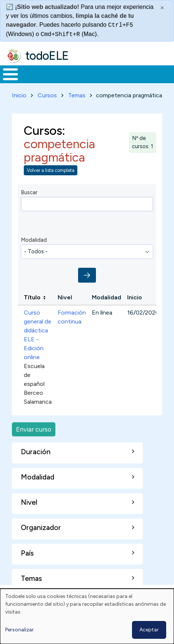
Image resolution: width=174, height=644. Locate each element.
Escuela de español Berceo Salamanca (38, 384)
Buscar (29, 192)
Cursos (47, 95)
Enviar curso (34, 429)
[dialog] (87, 616)
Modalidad (34, 240)
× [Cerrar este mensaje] (162, 8)
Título (32, 297)
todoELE (47, 56)
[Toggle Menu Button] (10, 74)
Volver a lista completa (51, 170)
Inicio (19, 95)
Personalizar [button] (20, 630)
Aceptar (149, 630)
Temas (77, 95)
